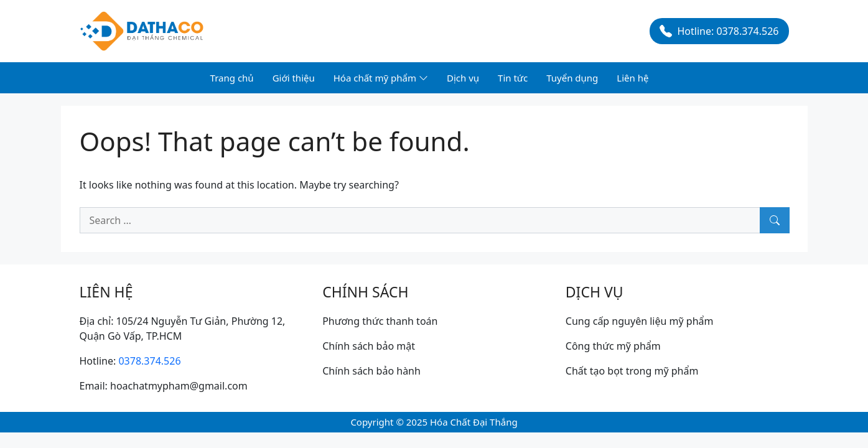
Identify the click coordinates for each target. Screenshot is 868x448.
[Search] (775, 220)
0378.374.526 (149, 361)
